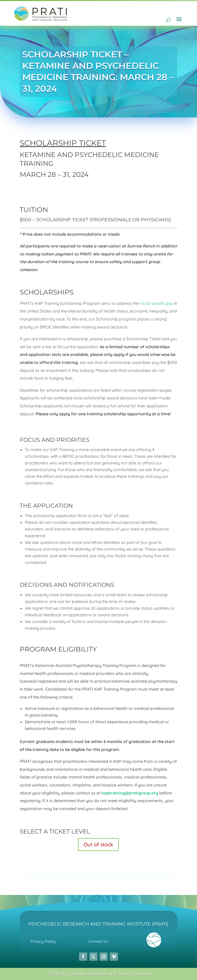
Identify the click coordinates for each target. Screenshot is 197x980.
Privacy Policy (43, 941)
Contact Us (98, 941)
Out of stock (98, 844)
